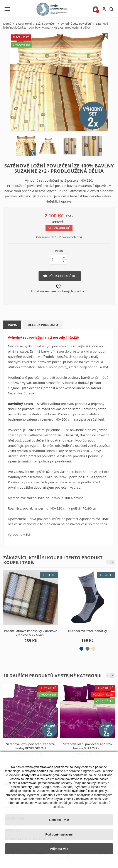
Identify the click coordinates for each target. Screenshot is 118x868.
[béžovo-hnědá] (93, 649)
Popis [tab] (12, 325)
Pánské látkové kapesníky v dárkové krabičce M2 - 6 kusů (31, 633)
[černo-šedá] (88, 649)
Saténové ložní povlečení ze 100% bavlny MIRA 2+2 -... (87, 746)
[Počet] (56, 260)
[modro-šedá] (81, 649)
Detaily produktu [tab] (43, 325)
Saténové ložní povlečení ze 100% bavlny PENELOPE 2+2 (30, 746)
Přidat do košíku (60, 276)
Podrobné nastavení (59, 834)
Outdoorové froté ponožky (87, 631)
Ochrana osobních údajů (54, 803)
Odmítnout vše (59, 820)
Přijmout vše (59, 849)
